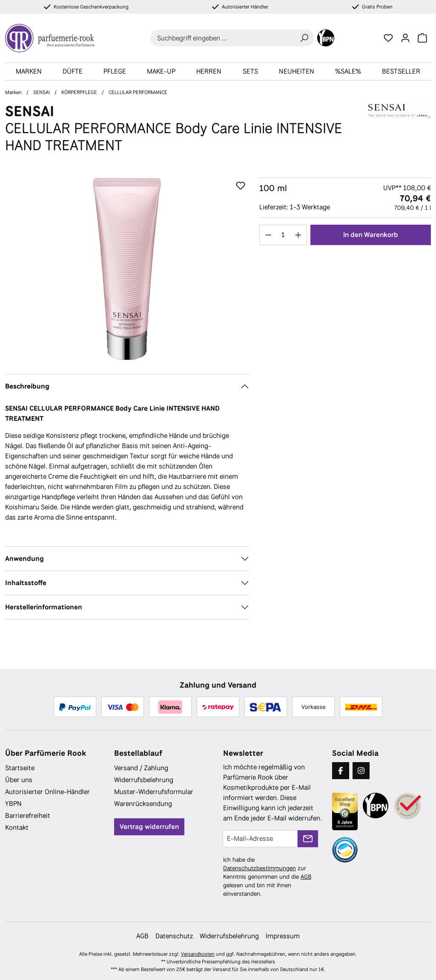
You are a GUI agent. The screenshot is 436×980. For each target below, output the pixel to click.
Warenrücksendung (143, 804)
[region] (127, 269)
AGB (306, 877)
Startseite (20, 768)
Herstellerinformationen (44, 607)
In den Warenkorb (371, 235)
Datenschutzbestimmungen (260, 868)
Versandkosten (198, 954)
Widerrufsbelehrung (144, 780)
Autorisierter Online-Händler (47, 792)
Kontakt (17, 827)
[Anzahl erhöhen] (298, 235)
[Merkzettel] (388, 38)
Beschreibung (27, 386)
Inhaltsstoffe (26, 583)
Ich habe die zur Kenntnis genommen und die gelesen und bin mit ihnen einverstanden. (267, 877)
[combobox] (222, 38)
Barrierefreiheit (28, 816)
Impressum (283, 936)
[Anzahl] (283, 235)
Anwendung (24, 559)
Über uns (19, 780)
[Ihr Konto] (405, 38)
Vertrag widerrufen (149, 827)
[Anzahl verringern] (268, 235)
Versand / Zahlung (141, 768)
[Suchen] (304, 38)
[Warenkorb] (422, 38)
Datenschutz (174, 936)
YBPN (13, 804)
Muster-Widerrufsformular (154, 792)
